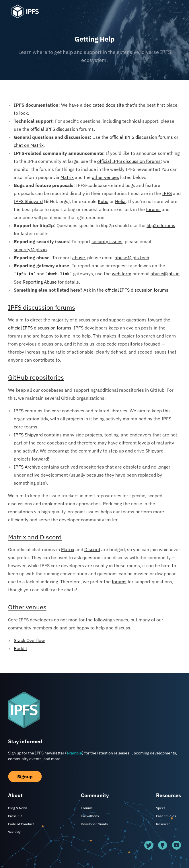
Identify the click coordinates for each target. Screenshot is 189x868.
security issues (107, 241)
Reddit (21, 648)
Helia (120, 201)
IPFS (167, 193)
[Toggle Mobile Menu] (178, 11)
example (74, 753)
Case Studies (166, 816)
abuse (79, 258)
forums (153, 209)
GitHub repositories (36, 377)
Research (163, 824)
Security (14, 832)
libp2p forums (161, 225)
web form (122, 274)
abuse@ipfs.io (165, 274)
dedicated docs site (104, 105)
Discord (92, 549)
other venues (105, 177)
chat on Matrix (29, 145)
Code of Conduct (21, 824)
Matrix (67, 177)
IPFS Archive (27, 467)
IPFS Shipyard (28, 201)
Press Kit (15, 816)
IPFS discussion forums (42, 307)
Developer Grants (94, 824)
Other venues (27, 607)
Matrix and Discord (35, 537)
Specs (161, 808)
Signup (25, 777)
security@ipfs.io (30, 249)
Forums (87, 808)
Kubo (103, 201)
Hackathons (90, 816)
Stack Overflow (29, 640)
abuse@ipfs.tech (132, 258)
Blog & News (18, 808)
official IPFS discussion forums (62, 129)
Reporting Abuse (40, 282)
